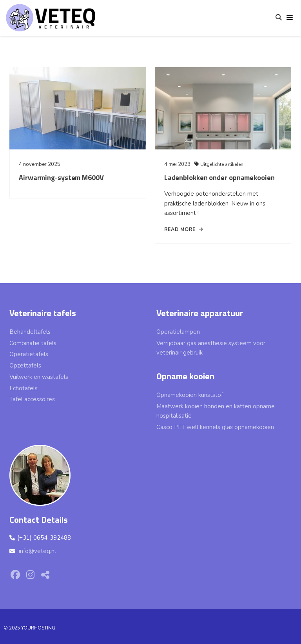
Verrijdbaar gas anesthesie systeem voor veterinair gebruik (211, 348)
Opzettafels (25, 366)
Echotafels (24, 388)
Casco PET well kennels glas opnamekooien (215, 427)
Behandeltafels (30, 332)
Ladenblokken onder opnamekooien (218, 180)
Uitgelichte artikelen (220, 167)
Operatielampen (178, 332)
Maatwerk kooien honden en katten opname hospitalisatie (216, 411)
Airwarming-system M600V (61, 177)
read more (182, 232)
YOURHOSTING (38, 628)
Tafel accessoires (32, 399)
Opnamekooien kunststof (190, 395)
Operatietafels (29, 354)
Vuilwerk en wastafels (39, 377)
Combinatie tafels (33, 343)
